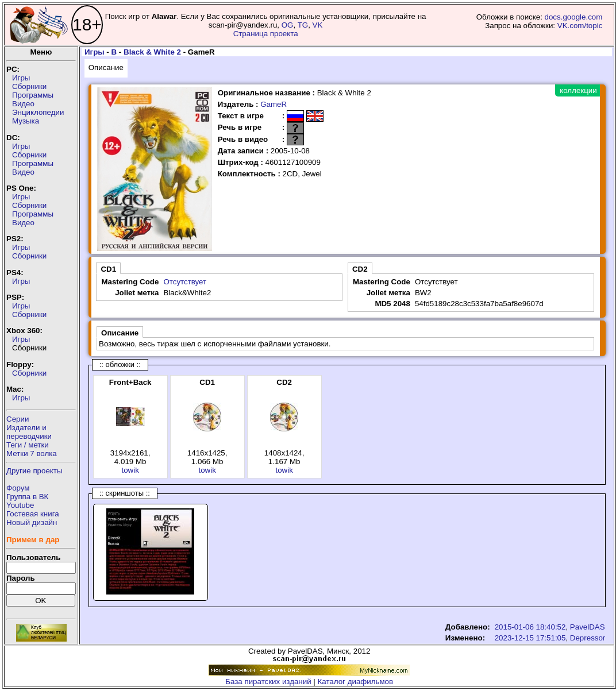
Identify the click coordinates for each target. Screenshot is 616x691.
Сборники (29, 86)
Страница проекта (266, 34)
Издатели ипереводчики (29, 432)
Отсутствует (185, 282)
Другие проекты (34, 471)
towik (130, 470)
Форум (18, 488)
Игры (21, 78)
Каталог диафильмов (356, 682)
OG (288, 25)
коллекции (578, 90)
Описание (106, 67)
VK (318, 25)
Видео (23, 104)
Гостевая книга (33, 514)
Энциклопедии (38, 112)
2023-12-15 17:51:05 (530, 638)
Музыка (26, 121)
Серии (18, 419)
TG (303, 25)
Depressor (588, 638)
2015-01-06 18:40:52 (530, 627)
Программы (33, 95)
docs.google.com (574, 17)
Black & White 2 (152, 52)
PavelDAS (588, 627)
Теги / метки (28, 445)
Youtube (20, 505)
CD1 (108, 269)
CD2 (360, 269)
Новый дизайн (32, 522)
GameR (274, 104)
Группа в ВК (27, 497)
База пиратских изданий (268, 682)
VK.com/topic (580, 26)
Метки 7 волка (32, 453)
